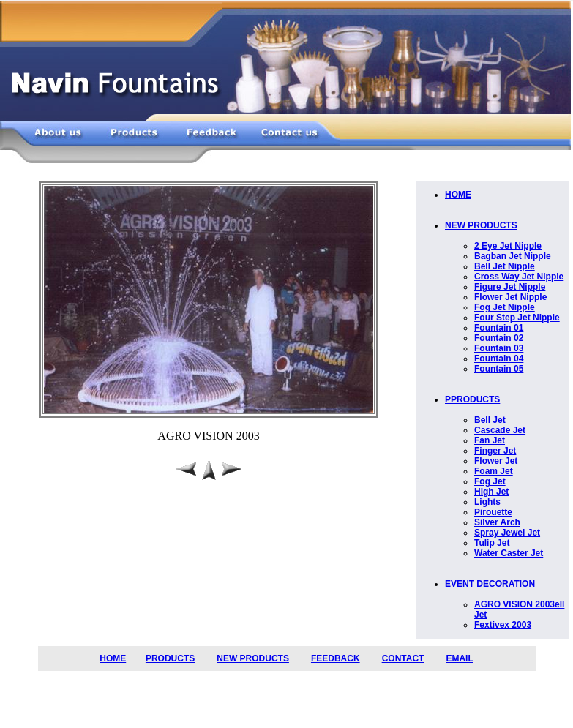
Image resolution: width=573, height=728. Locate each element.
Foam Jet (494, 471)
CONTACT (403, 658)
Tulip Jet (492, 543)
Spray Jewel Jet (507, 533)
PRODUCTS (170, 658)
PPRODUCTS (472, 399)
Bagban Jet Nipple (513, 256)
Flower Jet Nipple (510, 297)
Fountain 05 (499, 369)
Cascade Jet (500, 430)
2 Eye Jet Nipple (508, 246)
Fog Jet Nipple (505, 307)
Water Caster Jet (509, 553)
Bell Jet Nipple (505, 266)
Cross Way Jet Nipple (519, 277)
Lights (487, 502)
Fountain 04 (499, 359)
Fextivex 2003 (503, 625)
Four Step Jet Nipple (517, 318)
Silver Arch (497, 522)
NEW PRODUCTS (481, 225)
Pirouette (493, 512)
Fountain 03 (499, 348)
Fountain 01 (499, 328)
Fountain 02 (499, 338)
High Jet (491, 492)
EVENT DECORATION (490, 584)
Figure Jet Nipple (510, 287)
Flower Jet (496, 461)
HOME (458, 195)
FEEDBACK (336, 658)
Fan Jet (490, 440)
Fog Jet (490, 481)
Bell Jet (490, 420)
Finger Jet (495, 451)
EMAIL (459, 658)
